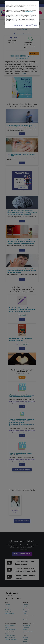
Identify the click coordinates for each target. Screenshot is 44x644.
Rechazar (28, 26)
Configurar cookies (18, 26)
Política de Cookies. (29, 12)
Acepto (35, 26)
